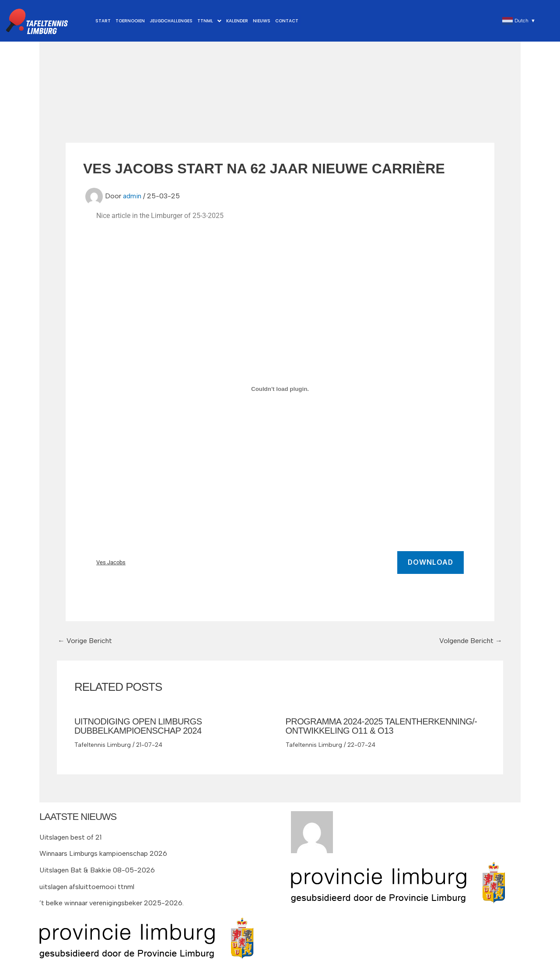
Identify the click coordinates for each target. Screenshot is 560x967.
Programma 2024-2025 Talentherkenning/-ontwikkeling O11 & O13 (382, 726)
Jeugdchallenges (170, 21)
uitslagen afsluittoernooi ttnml (87, 885)
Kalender (235, 21)
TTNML (208, 21)
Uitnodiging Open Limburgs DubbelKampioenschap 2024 (138, 726)
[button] (208, 21)
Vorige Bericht (85, 641)
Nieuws (259, 21)
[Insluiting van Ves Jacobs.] (280, 389)
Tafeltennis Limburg (103, 744)
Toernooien (130, 21)
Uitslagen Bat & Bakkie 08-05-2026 (97, 869)
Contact (284, 21)
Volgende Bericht (470, 641)
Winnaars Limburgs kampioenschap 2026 (104, 853)
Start (103, 21)
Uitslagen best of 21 (71, 836)
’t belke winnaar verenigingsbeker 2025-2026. (112, 902)
